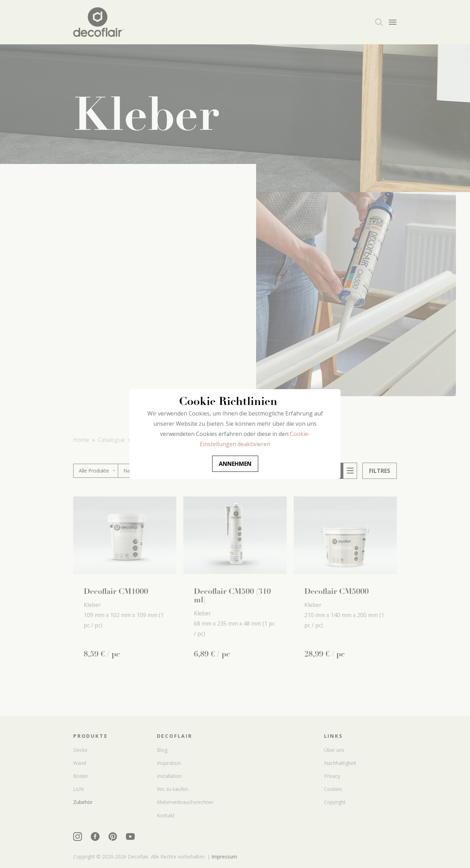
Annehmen (235, 464)
